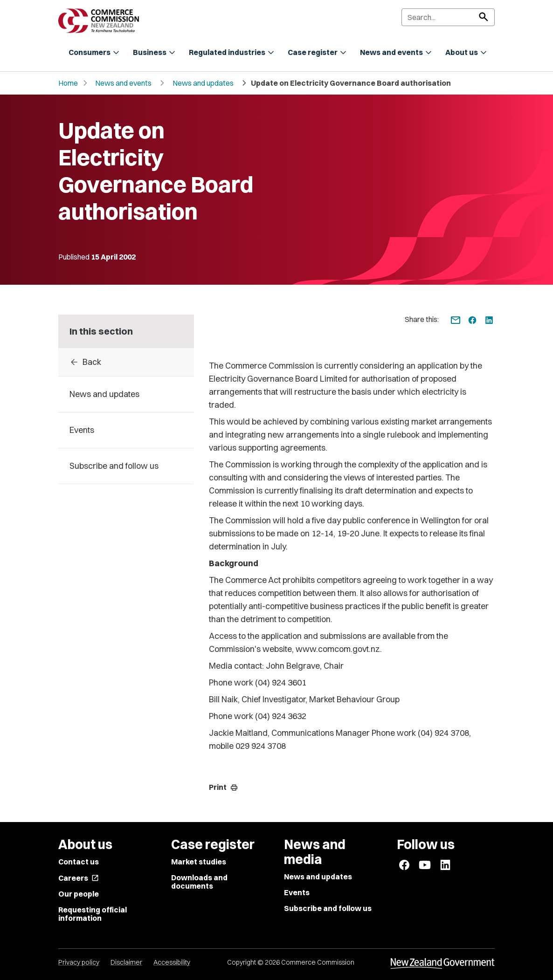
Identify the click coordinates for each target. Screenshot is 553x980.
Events (297, 892)
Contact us (79, 862)
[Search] (448, 17)
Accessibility (172, 962)
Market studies (199, 862)
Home (68, 83)
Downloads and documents (199, 882)
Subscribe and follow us (328, 908)
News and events (123, 83)
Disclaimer (126, 962)
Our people (79, 894)
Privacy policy (79, 962)
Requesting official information (93, 914)
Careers (79, 878)
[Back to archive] (126, 362)
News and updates (203, 83)
